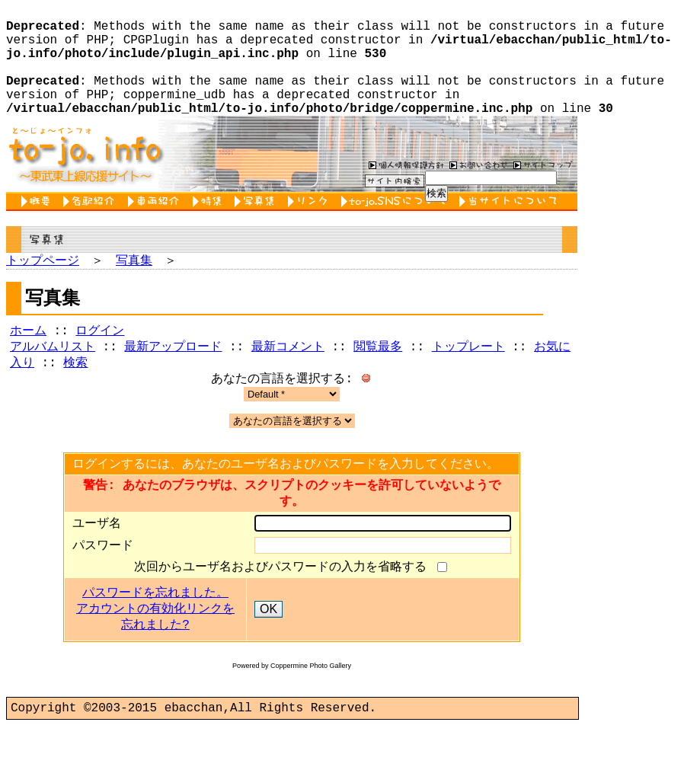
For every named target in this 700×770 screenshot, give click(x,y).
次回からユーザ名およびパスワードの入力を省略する (284, 607)
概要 (38, 226)
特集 (210, 226)
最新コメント (288, 376)
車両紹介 (157, 226)
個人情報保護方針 (404, 189)
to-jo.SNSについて (396, 226)
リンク (311, 226)
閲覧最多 (378, 376)
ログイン (100, 359)
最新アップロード (173, 376)
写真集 (257, 226)
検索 (75, 394)
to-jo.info (84, 178)
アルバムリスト (53, 376)
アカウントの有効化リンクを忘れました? (155, 658)
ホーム (28, 359)
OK (268, 650)
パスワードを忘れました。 (155, 634)
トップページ (43, 286)
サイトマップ (543, 189)
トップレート (468, 376)
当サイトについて (511, 226)
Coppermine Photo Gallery (311, 707)
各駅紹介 (92, 226)
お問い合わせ (477, 189)
